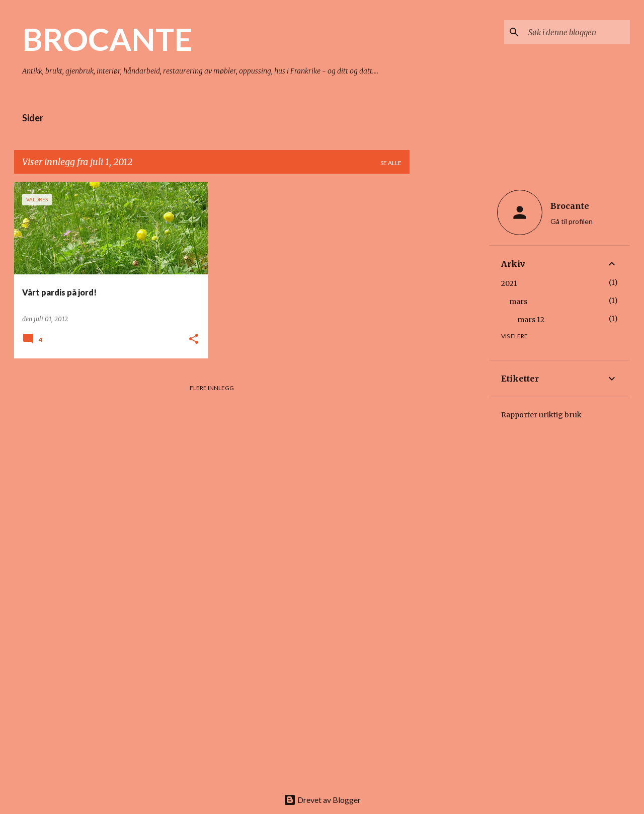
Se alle (391, 163)
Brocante (570, 206)
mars (518, 302)
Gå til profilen (572, 221)
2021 (509, 283)
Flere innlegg (212, 388)
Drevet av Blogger (322, 800)
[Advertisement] (449, 333)
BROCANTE (107, 39)
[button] (194, 340)
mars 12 (531, 320)
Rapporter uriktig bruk (541, 415)
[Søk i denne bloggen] (577, 32)
